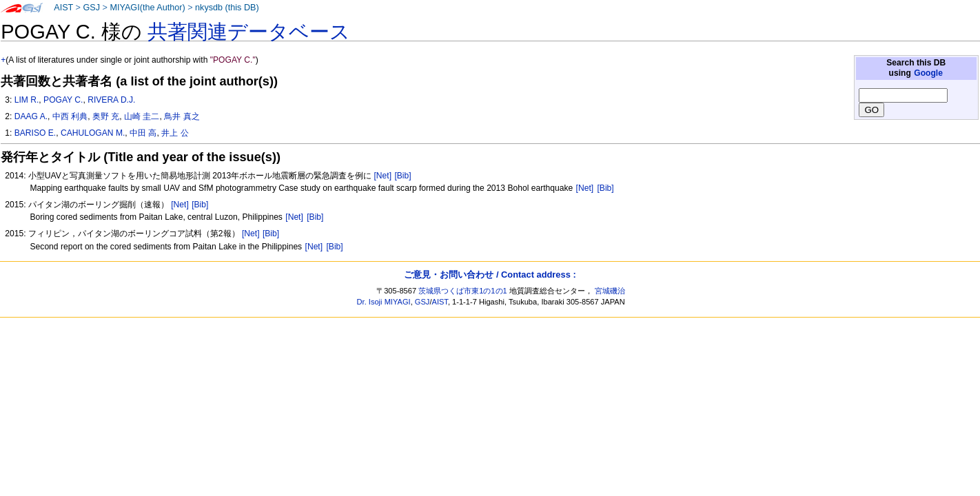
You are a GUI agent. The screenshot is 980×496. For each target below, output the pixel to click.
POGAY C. (63, 100)
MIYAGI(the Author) (147, 8)
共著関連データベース (249, 32)
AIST (63, 8)
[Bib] (402, 176)
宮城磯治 (610, 291)
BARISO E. (35, 133)
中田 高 (143, 133)
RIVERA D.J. (111, 100)
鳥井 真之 (182, 116)
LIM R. (27, 100)
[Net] (382, 176)
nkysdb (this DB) (227, 8)
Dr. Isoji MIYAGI (384, 302)
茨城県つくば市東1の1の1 (463, 291)
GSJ (91, 8)
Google (928, 73)
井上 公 (175, 133)
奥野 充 (106, 116)
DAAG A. (31, 116)
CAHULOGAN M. (93, 133)
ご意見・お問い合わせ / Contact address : (490, 275)
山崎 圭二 (142, 116)
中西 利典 (70, 116)
